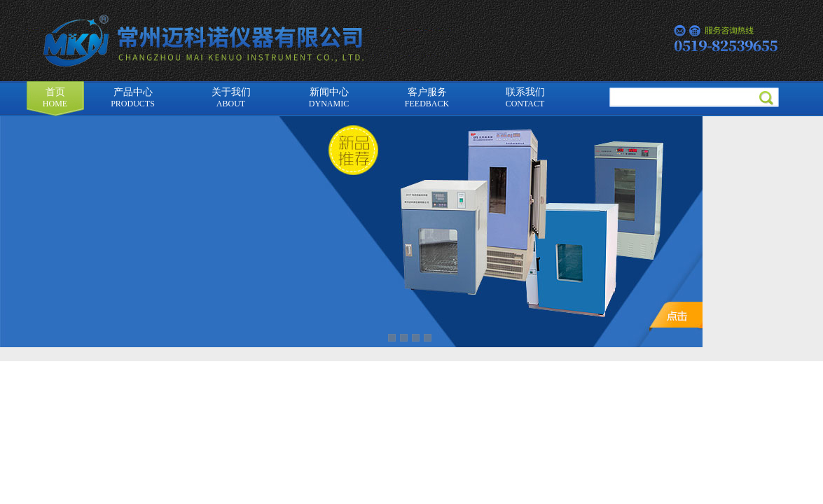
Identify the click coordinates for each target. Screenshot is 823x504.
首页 (55, 98)
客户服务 (427, 98)
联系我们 (525, 98)
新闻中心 (329, 98)
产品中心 (133, 98)
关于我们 (231, 98)
